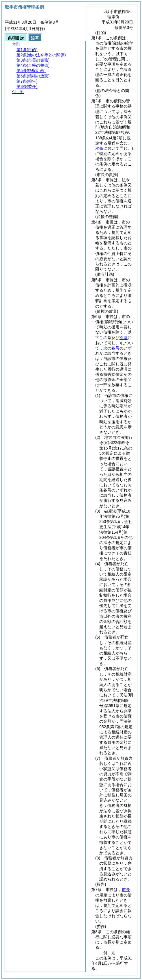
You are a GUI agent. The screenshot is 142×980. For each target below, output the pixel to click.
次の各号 (111, 348)
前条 (126, 890)
